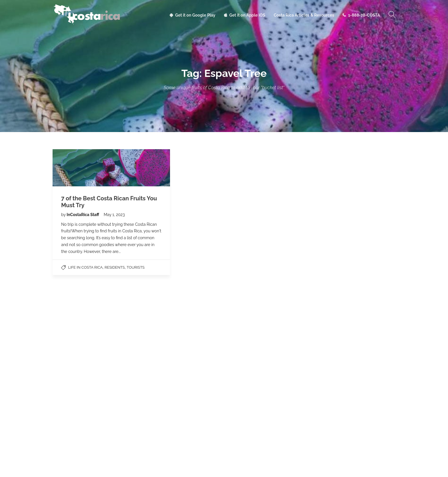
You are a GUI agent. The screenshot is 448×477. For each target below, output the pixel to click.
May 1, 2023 (114, 215)
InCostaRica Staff (83, 215)
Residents (115, 267)
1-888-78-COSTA (364, 15)
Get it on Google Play (195, 15)
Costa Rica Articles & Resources (304, 15)
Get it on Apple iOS (247, 15)
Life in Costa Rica (86, 267)
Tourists (136, 267)
